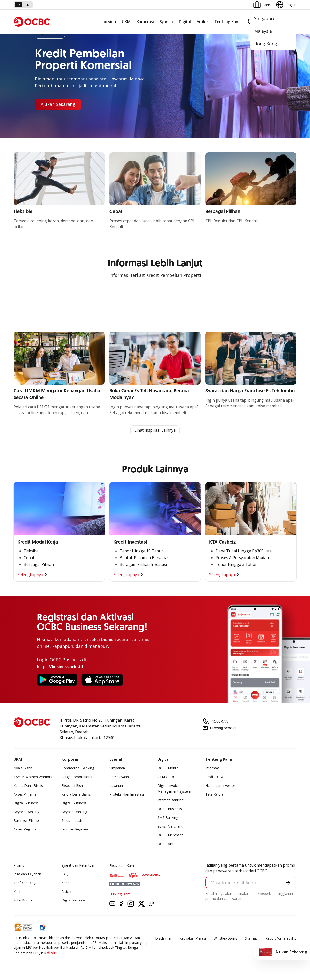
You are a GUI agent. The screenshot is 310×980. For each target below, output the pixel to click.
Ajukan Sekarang (58, 104)
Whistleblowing (225, 938)
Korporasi (145, 22)
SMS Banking (168, 818)
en (27, 5)
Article (66, 891)
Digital (185, 22)
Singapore (265, 18)
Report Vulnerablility (281, 938)
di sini (52, 953)
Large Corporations (77, 777)
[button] (288, 883)
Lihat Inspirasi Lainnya (155, 430)
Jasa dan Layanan (27, 874)
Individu (109, 22)
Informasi (213, 768)
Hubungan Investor (220, 786)
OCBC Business (170, 809)
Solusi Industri (72, 820)
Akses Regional (25, 829)
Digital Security (73, 900)
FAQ (65, 874)
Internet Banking (170, 800)
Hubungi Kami (120, 894)
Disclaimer (163, 938)
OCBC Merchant (170, 835)
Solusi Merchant (170, 826)
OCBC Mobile (168, 768)
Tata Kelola (214, 794)
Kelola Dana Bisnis (28, 786)
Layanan (116, 786)
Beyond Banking (26, 812)
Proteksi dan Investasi (127, 794)
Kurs (17, 891)
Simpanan (117, 768)
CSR (209, 803)
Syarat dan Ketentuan (78, 865)
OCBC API (165, 844)
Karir (65, 883)
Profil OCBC (215, 777)
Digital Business (26, 803)
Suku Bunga (23, 900)
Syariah (166, 22)
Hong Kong (266, 44)
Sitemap (251, 938)
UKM (126, 22)
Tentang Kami (227, 22)
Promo (19, 865)
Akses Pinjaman (26, 794)
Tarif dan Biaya (25, 883)
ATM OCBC (166, 777)
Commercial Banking (78, 768)
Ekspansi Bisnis (73, 786)
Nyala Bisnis (23, 768)
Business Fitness (27, 820)
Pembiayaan (119, 777)
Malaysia (263, 31)
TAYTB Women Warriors (33, 777)
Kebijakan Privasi (193, 938)
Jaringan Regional (75, 829)
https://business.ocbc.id (60, 667)
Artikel (203, 22)
